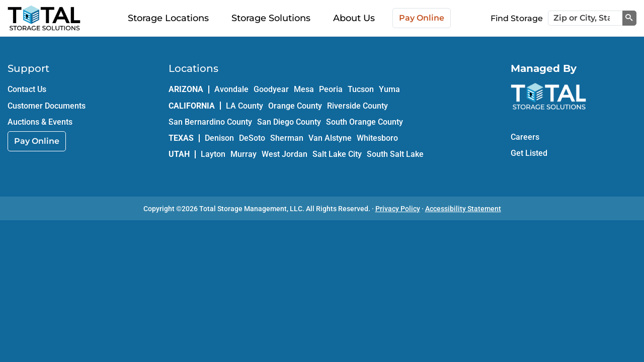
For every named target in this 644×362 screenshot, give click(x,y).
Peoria (331, 89)
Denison (219, 138)
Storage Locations (168, 18)
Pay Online (422, 18)
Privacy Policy (398, 209)
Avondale (231, 89)
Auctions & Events (40, 122)
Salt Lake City (337, 154)
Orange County (295, 106)
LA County (245, 106)
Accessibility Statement (463, 209)
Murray (244, 154)
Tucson (361, 89)
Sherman (287, 138)
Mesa (304, 89)
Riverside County (357, 106)
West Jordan (285, 154)
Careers (525, 137)
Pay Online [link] (37, 141)
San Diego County (289, 122)
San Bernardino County (210, 122)
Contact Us (27, 89)
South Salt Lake (395, 154)
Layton (213, 154)
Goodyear (271, 89)
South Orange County (365, 122)
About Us (354, 18)
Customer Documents (47, 106)
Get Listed (529, 153)
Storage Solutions (271, 18)
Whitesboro (377, 138)
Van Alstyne (330, 138)
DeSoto (252, 138)
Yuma (389, 89)
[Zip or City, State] (585, 18)
